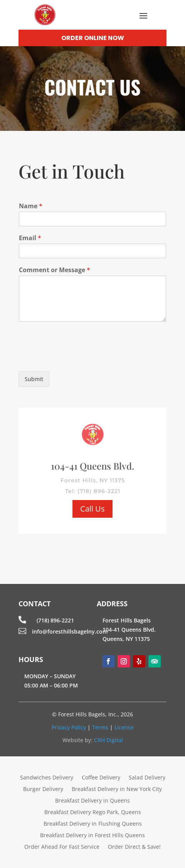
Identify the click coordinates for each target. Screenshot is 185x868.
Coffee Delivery (101, 778)
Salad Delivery (147, 778)
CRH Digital (108, 740)
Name (31, 206)
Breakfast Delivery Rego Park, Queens (93, 813)
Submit (34, 379)
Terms (100, 727)
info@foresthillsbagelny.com (70, 631)
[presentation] (77, 358)
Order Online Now (93, 38)
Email (30, 238)
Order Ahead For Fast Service (62, 847)
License (124, 727)
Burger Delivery (43, 789)
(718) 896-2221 (55, 620)
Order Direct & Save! (134, 847)
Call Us (92, 509)
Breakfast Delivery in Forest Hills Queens (92, 836)
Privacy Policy (69, 727)
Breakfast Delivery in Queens (92, 801)
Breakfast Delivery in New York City (117, 789)
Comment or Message (55, 270)
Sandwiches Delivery (47, 778)
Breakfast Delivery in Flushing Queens (93, 824)
